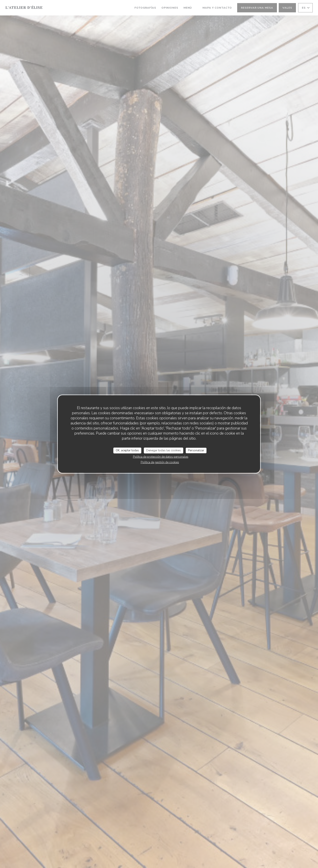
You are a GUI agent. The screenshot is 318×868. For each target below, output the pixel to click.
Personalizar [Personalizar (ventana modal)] (196, 450)
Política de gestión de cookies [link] (160, 462)
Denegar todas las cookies (164, 450)
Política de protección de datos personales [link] (161, 457)
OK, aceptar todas (127, 450)
